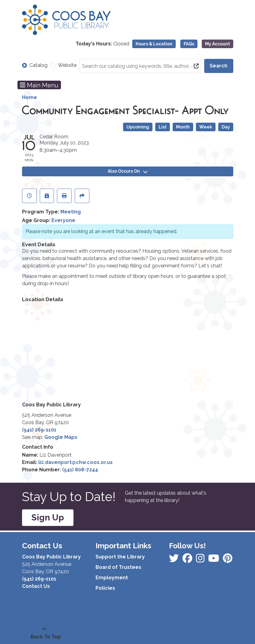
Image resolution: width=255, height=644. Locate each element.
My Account (217, 44)
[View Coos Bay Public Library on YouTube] (228, 560)
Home (30, 97)
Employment (112, 578)
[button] (102, 44)
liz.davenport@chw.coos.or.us (75, 462)
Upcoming (138, 127)
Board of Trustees (118, 567)
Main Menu (39, 85)
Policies (105, 588)
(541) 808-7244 (80, 470)
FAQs (189, 44)
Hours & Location (154, 44)
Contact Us (36, 586)
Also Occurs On (128, 171)
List (163, 127)
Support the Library (120, 557)
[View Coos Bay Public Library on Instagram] (188, 560)
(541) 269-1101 (39, 430)
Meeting (71, 212)
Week (206, 127)
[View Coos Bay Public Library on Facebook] (174, 560)
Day (226, 127)
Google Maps (61, 437)
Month (183, 127)
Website (67, 65)
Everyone (63, 220)
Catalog (38, 65)
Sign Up (48, 517)
